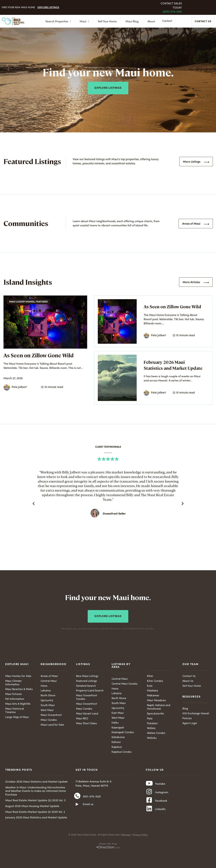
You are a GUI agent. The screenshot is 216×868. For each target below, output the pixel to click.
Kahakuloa (118, 738)
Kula (150, 685)
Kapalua (117, 748)
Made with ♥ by (108, 845)
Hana (44, 685)
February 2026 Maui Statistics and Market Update (173, 365)
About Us (188, 680)
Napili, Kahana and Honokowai (159, 707)
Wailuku (152, 739)
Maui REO (82, 719)
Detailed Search (86, 685)
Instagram (162, 796)
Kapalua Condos (122, 753)
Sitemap (126, 836)
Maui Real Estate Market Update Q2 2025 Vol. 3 (35, 802)
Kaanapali (118, 728)
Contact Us (189, 675)
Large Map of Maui (18, 721)
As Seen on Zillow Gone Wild (39, 355)
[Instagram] (149, 796)
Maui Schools (14, 698)
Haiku (115, 723)
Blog (185, 708)
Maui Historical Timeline (15, 714)
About (150, 22)
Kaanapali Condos (123, 733)
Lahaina (46, 690)
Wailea (151, 729)
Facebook (161, 805)
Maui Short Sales (87, 724)
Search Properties (57, 22)
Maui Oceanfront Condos (87, 697)
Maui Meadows (157, 700)
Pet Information (15, 703)
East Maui (118, 713)
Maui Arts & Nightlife (18, 708)
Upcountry (47, 700)
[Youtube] (149, 786)
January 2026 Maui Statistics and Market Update (36, 819)
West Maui (47, 710)
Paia (150, 719)
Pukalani (153, 724)
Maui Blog (131, 22)
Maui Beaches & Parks (16, 691)
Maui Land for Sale (53, 725)
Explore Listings (48, 7)
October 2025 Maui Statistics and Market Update (36, 783)
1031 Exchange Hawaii (196, 713)
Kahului (116, 743)
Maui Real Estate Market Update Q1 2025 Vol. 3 (35, 813)
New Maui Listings (88, 675)
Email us (88, 807)
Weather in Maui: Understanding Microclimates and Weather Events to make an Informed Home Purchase (36, 793)
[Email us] (77, 807)
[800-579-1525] (77, 798)
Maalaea (153, 690)
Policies (187, 718)
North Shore (48, 695)
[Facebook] (149, 805)
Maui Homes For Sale (19, 675)
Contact (168, 21)
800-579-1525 (92, 799)
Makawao (154, 695)
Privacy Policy (140, 836)
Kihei (150, 675)
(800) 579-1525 (172, 12)
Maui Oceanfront (52, 715)
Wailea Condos (156, 734)
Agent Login (190, 723)
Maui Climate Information (14, 682)
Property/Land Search (90, 690)
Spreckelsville (156, 714)
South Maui (48, 705)
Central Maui (49, 680)
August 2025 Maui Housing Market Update (32, 808)
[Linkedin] (149, 815)
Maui (83, 22)
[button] (34, 503)
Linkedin (160, 815)
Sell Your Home (106, 22)
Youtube (160, 786)
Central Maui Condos (125, 683)
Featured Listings (87, 680)
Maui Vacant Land (88, 714)
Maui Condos (49, 720)
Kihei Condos (155, 680)
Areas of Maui (50, 675)
